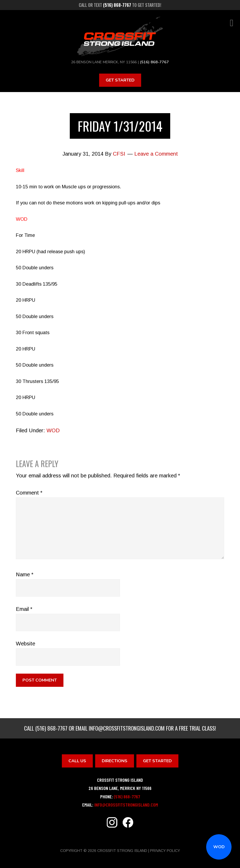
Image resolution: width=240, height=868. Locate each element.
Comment (29, 493)
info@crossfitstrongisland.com (127, 728)
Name (25, 574)
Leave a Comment (156, 154)
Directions (115, 761)
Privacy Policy (165, 850)
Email (24, 609)
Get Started (120, 80)
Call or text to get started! (120, 5)
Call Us (77, 761)
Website (26, 644)
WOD (219, 847)
